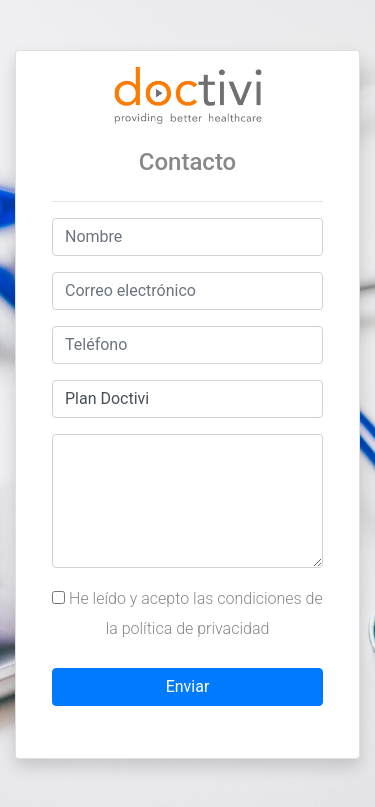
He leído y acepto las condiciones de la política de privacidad (187, 613)
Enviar (188, 686)
